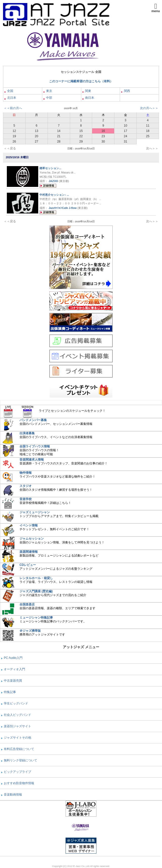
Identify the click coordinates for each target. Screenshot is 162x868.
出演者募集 (27, 433)
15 (81, 131)
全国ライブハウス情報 (35, 446)
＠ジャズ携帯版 (30, 631)
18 (148, 131)
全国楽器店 (27, 604)
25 (148, 136)
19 (14, 136)
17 (125, 131)
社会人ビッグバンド (17, 715)
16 (103, 131)
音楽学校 (26, 499)
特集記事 (10, 692)
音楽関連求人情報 (32, 460)
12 (14, 131)
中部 (48, 98)
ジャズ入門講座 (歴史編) (36, 591)
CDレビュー (28, 565)
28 (59, 142)
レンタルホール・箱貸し (36, 578)
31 (125, 142)
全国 (9, 91)
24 (125, 136)
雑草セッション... (50, 168)
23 (103, 136)
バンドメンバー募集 (33, 420)
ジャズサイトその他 (17, 738)
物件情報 (26, 473)
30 (103, 142)
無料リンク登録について (21, 760)
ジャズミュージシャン (35, 512)
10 (125, 126)
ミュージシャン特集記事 (36, 618)
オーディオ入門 (14, 669)
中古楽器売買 (13, 681)
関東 (87, 91)
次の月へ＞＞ (149, 108)
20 (37, 136)
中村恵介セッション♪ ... (54, 195)
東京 (48, 91)
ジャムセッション (32, 539)
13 (37, 131)
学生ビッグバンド (16, 703)
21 (59, 136)
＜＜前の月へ (13, 108)
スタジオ (26, 486)
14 (59, 131)
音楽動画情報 (13, 795)
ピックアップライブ (17, 772)
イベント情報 (29, 525)
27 (37, 142)
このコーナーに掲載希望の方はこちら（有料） (81, 81)
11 (148, 126)
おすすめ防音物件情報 (19, 783)
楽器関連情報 (29, 552)
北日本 (10, 98)
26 (14, 142)
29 (81, 142)
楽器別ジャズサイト (17, 726)
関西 (126, 91)
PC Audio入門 (13, 658)
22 (81, 136)
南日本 (88, 98)
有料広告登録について (19, 749)
